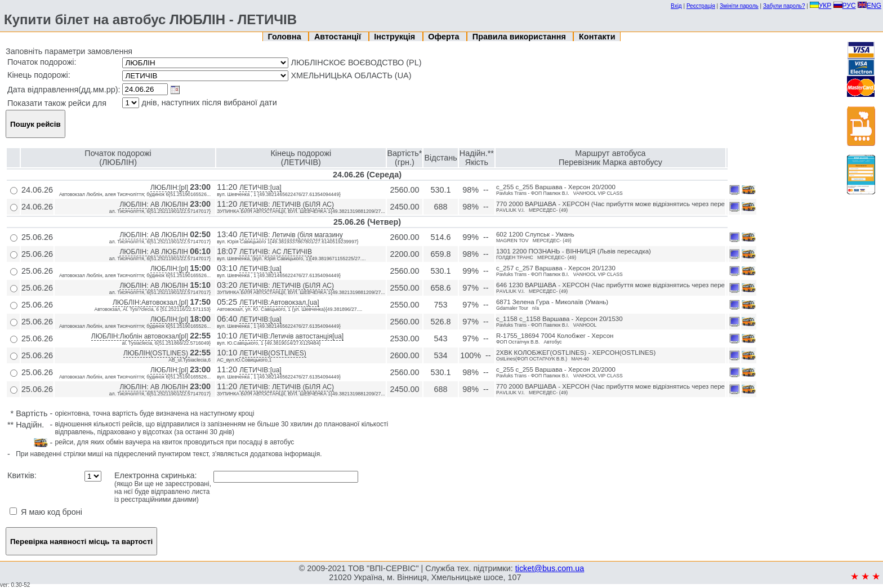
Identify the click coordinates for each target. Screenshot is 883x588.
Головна (286, 37)
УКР (821, 6)
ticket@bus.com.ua (550, 568)
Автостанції (339, 37)
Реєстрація (701, 6)
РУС (845, 6)
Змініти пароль (739, 6)
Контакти (597, 37)
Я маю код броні (46, 512)
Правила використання (520, 37)
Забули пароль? (784, 6)
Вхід (676, 6)
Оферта (445, 37)
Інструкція (396, 37)
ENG (869, 6)
